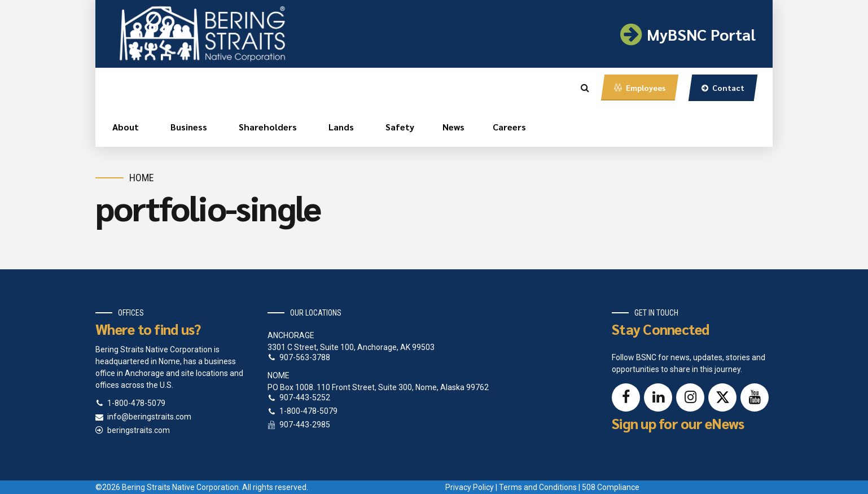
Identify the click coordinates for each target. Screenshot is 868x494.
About (126, 127)
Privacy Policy (470, 487)
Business (189, 127)
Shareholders (268, 127)
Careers (509, 127)
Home (142, 178)
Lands (341, 127)
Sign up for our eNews (678, 423)
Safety (400, 127)
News (453, 127)
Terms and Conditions (538, 487)
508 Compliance (611, 487)
